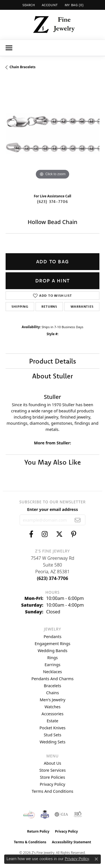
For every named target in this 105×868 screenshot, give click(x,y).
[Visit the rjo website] (78, 814)
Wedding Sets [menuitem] (52, 742)
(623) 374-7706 (53, 202)
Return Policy (38, 831)
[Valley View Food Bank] (29, 814)
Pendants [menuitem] (53, 637)
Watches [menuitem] (53, 707)
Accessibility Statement (71, 842)
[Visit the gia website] (61, 814)
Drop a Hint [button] (53, 281)
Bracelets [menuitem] (52, 686)
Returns (49, 306)
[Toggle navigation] (9, 48)
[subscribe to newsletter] (78, 520)
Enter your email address (53, 509)
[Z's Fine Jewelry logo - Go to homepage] (53, 25)
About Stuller (53, 376)
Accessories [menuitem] (52, 714)
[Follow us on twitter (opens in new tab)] (59, 534)
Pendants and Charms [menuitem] (52, 679)
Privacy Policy (53, 784)
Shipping (20, 306)
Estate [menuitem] (53, 721)
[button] (28, 5)
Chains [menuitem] (53, 693)
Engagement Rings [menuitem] (53, 644)
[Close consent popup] (96, 859)
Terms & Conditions (30, 842)
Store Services (52, 770)
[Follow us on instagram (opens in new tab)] (45, 534)
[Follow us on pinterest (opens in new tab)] (74, 534)
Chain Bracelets (23, 67)
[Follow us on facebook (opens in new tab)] (31, 534)
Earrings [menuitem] (52, 665)
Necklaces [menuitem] (53, 672)
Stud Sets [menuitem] (53, 735)
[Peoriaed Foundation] (45, 814)
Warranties (82, 306)
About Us (53, 763)
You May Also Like (53, 462)
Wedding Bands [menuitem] (52, 651)
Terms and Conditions (52, 791)
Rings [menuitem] (53, 658)
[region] (53, 134)
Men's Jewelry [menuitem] (53, 700)
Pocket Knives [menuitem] (53, 728)
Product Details (53, 361)
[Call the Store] (53, 578)
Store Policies (53, 777)
